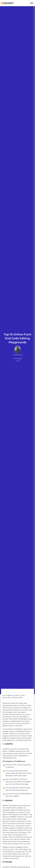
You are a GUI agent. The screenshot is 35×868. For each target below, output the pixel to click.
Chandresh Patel (18, 355)
